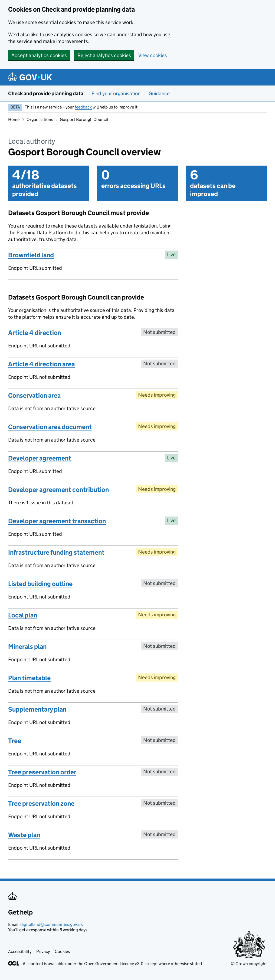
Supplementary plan (37, 709)
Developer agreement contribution (58, 490)
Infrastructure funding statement (56, 552)
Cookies (62, 951)
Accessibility (20, 951)
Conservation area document (50, 427)
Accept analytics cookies (39, 55)
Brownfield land (31, 255)
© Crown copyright (249, 964)
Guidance (159, 93)
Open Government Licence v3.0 (114, 964)
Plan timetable (29, 678)
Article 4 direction (35, 333)
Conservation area (34, 395)
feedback (83, 107)
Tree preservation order (42, 772)
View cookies (153, 55)
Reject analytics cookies (104, 55)
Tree (15, 741)
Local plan (23, 615)
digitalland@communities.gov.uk (52, 924)
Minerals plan (27, 647)
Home (14, 119)
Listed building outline (40, 584)
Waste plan (24, 835)
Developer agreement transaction (57, 521)
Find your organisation (116, 93)
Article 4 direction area (41, 364)
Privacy (43, 951)
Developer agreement (40, 458)
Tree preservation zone (41, 803)
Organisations (40, 119)
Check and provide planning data (46, 93)
